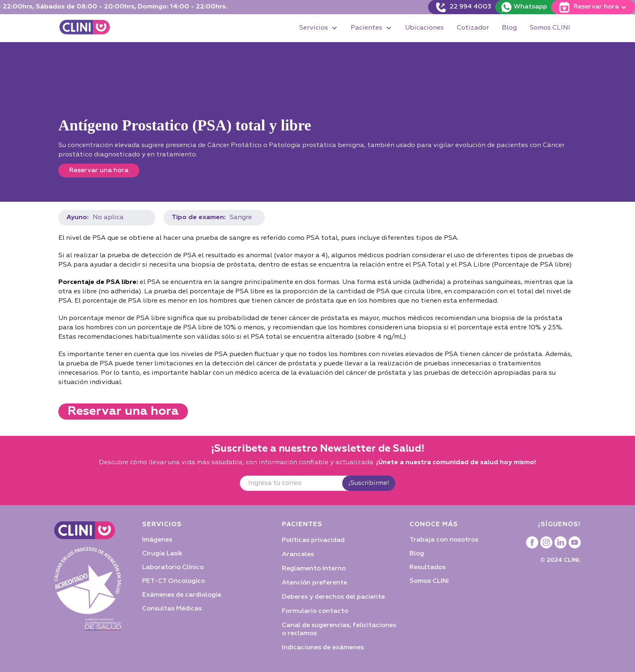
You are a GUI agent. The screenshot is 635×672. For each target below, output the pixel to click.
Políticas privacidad (313, 540)
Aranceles (298, 555)
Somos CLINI (550, 28)
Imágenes (157, 540)
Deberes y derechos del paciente (333, 597)
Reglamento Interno (314, 569)
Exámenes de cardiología (182, 595)
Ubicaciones (424, 28)
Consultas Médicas (172, 609)
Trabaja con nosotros (444, 540)
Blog (509, 28)
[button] (319, 28)
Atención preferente (314, 583)
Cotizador (473, 28)
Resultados (427, 567)
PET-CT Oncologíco (174, 581)
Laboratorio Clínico (173, 567)
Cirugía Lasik (162, 554)
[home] (85, 28)
